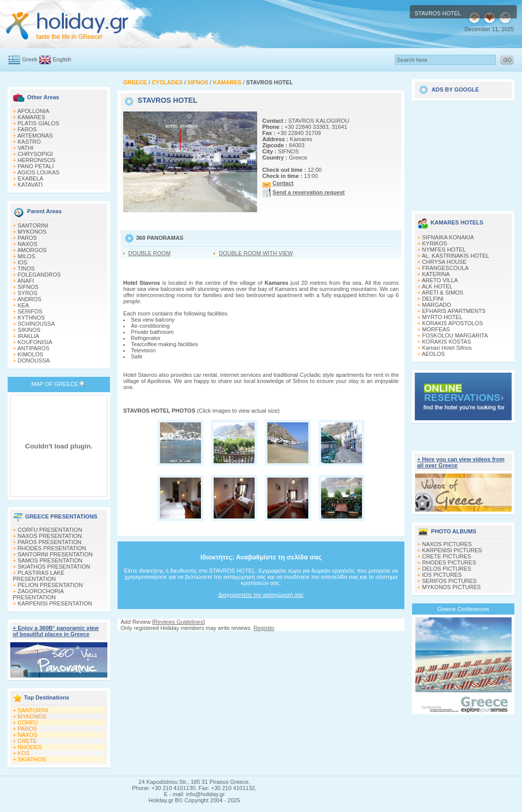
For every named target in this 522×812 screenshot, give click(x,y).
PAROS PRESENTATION (50, 542)
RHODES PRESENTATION (52, 548)
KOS (24, 753)
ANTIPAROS (33, 348)
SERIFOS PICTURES (450, 581)
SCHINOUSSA (37, 324)
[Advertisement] (463, 152)
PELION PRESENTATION (50, 585)
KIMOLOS (31, 354)
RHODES (30, 747)
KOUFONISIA (35, 342)
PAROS (28, 238)
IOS (23, 262)
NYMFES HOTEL (444, 250)
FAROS (27, 129)
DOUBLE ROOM (150, 253)
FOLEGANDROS (39, 275)
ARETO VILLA (440, 280)
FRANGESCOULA (446, 268)
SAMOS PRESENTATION (50, 560)
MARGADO (437, 305)
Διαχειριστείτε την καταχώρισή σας (261, 595)
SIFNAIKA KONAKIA (448, 237)
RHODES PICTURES (449, 562)
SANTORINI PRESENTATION (55, 554)
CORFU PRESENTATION (50, 530)
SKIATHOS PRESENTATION (54, 567)
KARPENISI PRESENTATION (55, 603)
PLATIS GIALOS (39, 123)
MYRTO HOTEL (442, 317)
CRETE (27, 741)
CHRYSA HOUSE (445, 262)
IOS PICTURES (442, 575)
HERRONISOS (37, 160)
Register (264, 628)
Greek (30, 59)
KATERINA (436, 274)
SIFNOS (28, 287)
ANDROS (29, 299)
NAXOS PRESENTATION (50, 536)
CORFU (28, 723)
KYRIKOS (435, 243)
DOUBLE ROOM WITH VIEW (256, 253)
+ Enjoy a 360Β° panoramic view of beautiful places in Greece (56, 631)
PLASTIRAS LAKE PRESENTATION (39, 576)
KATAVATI (30, 185)
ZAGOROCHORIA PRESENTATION (38, 594)
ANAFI (26, 281)
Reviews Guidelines (179, 622)
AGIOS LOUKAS (39, 172)
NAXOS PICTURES (447, 544)
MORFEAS (436, 329)
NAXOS (28, 244)
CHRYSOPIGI (36, 154)
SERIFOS (30, 311)
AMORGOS (32, 250)
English (62, 59)
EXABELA (31, 178)
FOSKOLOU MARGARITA (455, 335)
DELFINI (433, 299)
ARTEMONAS (35, 136)
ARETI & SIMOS (442, 292)
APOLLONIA (33, 111)
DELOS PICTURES (447, 569)
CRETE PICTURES (447, 556)
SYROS (28, 293)
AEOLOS (433, 354)
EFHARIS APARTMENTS (454, 311)
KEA (24, 305)
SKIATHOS (32, 759)
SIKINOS (29, 330)
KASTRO (29, 142)
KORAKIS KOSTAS (447, 342)
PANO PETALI (36, 166)
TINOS (26, 268)
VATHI (26, 148)
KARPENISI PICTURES (452, 550)
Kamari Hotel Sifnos (447, 348)
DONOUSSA (34, 360)
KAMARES (32, 117)
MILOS (27, 256)
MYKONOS (32, 232)
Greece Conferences (463, 609)
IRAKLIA (29, 336)
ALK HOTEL (437, 286)
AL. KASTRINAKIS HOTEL (456, 256)
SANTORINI (33, 225)
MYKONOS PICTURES (452, 587)
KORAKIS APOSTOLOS (453, 323)
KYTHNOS (31, 318)
